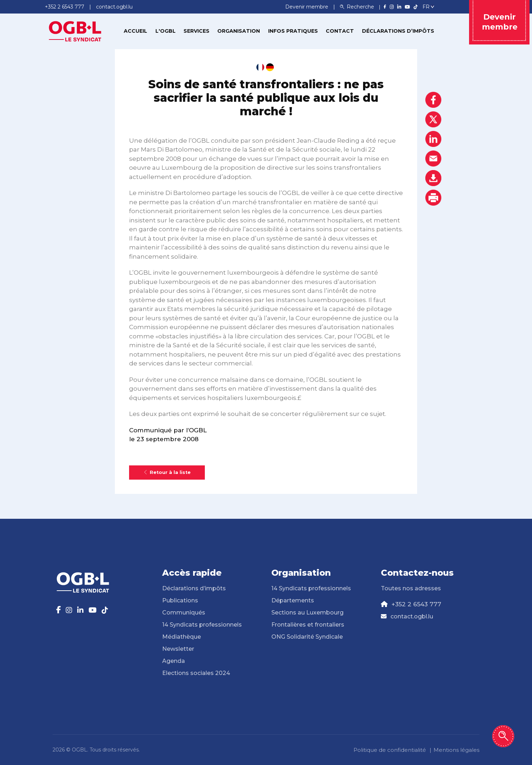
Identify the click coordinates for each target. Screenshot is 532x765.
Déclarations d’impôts (398, 31)
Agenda (174, 661)
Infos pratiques (293, 31)
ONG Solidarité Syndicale (307, 637)
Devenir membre (307, 7)
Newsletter (178, 649)
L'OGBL (166, 31)
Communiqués (184, 613)
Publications (180, 600)
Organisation (239, 31)
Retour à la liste (167, 472)
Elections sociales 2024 (196, 673)
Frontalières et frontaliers (308, 625)
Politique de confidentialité (390, 750)
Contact (340, 31)
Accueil (135, 31)
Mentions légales (456, 750)
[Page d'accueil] (75, 31)
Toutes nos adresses (411, 588)
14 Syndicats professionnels (202, 625)
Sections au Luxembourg (307, 613)
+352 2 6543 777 (416, 604)
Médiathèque (182, 637)
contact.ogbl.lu (412, 616)
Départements (293, 600)
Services (196, 31)
